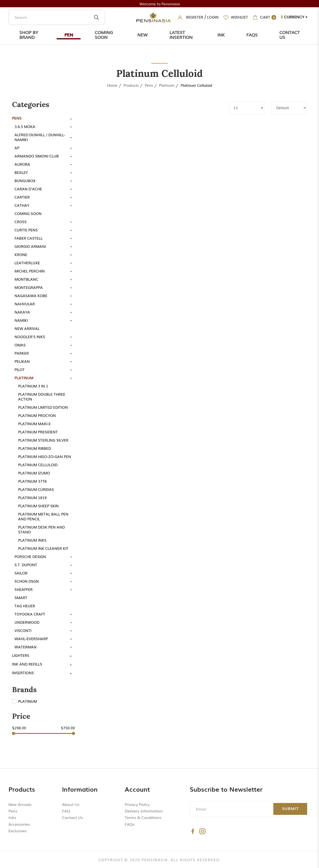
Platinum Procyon (37, 415)
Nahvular (25, 304)
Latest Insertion (181, 35)
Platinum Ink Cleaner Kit (43, 548)
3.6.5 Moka (25, 126)
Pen (69, 35)
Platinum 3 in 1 (33, 386)
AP (17, 148)
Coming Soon (104, 35)
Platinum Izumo (34, 473)
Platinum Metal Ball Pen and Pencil (43, 516)
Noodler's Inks (30, 337)
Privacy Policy (137, 804)
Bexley (21, 172)
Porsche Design (30, 556)
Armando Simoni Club (37, 156)
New (142, 35)
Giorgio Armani (30, 246)
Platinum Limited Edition (43, 407)
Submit (290, 808)
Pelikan (22, 361)
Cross (21, 222)
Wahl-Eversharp (31, 638)
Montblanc (26, 279)
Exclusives (18, 831)
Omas (20, 345)
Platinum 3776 (32, 481)
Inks (12, 817)
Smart (21, 597)
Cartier (22, 197)
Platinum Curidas (36, 489)
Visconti (23, 630)
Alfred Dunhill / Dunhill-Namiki (40, 137)
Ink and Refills (27, 664)
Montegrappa (29, 287)
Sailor (21, 573)
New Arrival (27, 328)
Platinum (167, 85)
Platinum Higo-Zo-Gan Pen (45, 456)
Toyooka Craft (30, 614)
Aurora (22, 164)
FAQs (130, 824)
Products (131, 85)
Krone (21, 254)
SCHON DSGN (27, 581)
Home (112, 85)
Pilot (20, 369)
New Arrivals (20, 804)
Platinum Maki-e (34, 423)
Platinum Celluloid (196, 85)
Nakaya (22, 312)
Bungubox (25, 180)
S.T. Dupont (26, 565)
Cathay (22, 205)
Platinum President (38, 432)
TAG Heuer (25, 606)
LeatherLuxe (27, 263)
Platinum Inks (32, 540)
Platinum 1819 (32, 497)
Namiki (21, 320)
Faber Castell (29, 238)
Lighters (21, 655)
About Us (71, 804)
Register (195, 17)
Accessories (19, 824)
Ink (221, 35)
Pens (149, 85)
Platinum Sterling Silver (43, 440)
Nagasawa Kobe (31, 295)
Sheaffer (24, 589)
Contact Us (290, 35)
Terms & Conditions (143, 817)
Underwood (27, 622)
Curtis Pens (26, 230)
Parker (22, 353)
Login (213, 17)
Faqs (252, 35)
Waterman (25, 647)
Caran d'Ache (28, 189)
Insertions (23, 673)
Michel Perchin (30, 271)
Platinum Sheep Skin (38, 506)
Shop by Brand (29, 35)
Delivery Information (144, 811)
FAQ (66, 811)
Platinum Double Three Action (42, 396)
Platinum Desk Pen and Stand (41, 529)
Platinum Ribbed (35, 448)
